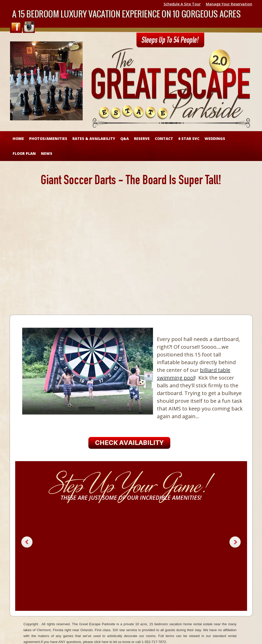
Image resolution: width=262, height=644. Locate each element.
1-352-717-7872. (154, 642)
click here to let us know (112, 642)
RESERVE (142, 138)
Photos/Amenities (48, 138)
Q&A (125, 138)
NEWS (47, 153)
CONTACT (164, 138)
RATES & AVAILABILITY (94, 138)
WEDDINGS (215, 138)
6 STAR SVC (189, 138)
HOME (18, 138)
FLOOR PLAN (24, 153)
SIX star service (125, 630)
